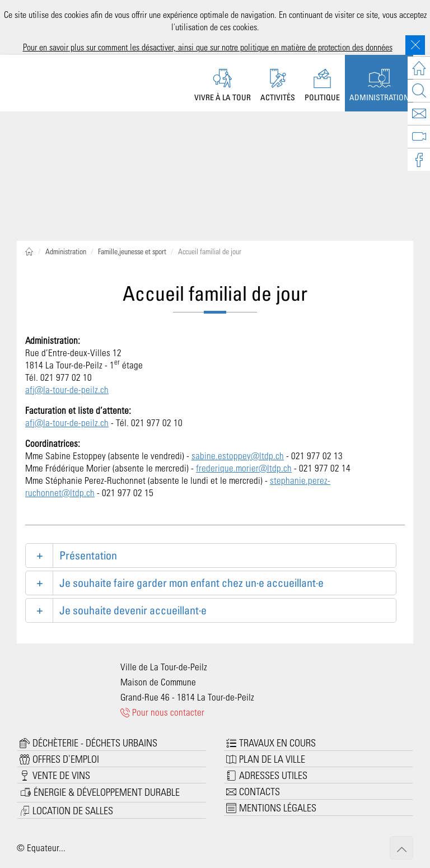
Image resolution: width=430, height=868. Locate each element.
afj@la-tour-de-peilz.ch (67, 389)
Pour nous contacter (163, 712)
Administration (66, 251)
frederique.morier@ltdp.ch (244, 468)
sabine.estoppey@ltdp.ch (238, 455)
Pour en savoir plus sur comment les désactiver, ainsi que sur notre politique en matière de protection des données (208, 47)
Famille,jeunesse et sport (132, 251)
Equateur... (46, 847)
